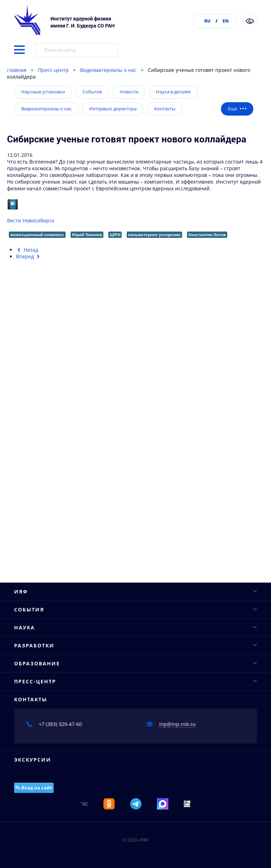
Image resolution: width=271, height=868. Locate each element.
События (92, 92)
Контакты (165, 109)
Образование (135, 663)
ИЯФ (135, 592)
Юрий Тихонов (87, 235)
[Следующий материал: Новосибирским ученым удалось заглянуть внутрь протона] (29, 256)
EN (226, 21)
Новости (129, 92)
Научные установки (43, 92)
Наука (135, 627)
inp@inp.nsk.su (177, 724)
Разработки (135, 645)
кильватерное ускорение (154, 235)
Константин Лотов (207, 235)
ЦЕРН (115, 235)
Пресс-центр (53, 70)
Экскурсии (33, 760)
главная (17, 70)
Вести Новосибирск (31, 220)
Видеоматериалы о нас (108, 70)
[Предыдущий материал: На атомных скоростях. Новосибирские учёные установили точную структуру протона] (27, 250)
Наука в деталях (173, 92)
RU (207, 21)
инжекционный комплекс (37, 235)
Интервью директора (113, 109)
